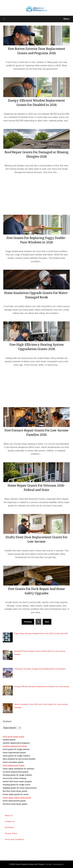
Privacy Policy (11, 833)
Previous (28, 622)
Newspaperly (58, 864)
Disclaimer (9, 827)
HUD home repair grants (14, 736)
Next (47, 622)
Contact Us (10, 821)
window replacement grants (15, 746)
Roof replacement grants (14, 765)
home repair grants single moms (17, 798)
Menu (66, 19)
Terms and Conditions (14, 839)
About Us (9, 815)
